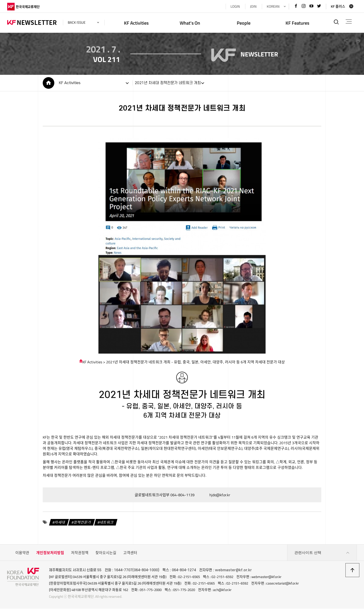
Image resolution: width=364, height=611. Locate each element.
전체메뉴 (349, 21)
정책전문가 (83, 525)
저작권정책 (80, 555)
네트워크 (107, 525)
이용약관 (22, 555)
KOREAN (273, 6)
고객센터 (130, 555)
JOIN (253, 6)
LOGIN (235, 6)
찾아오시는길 (106, 555)
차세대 (60, 525)
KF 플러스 (338, 6)
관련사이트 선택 (322, 555)
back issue (77, 22)
